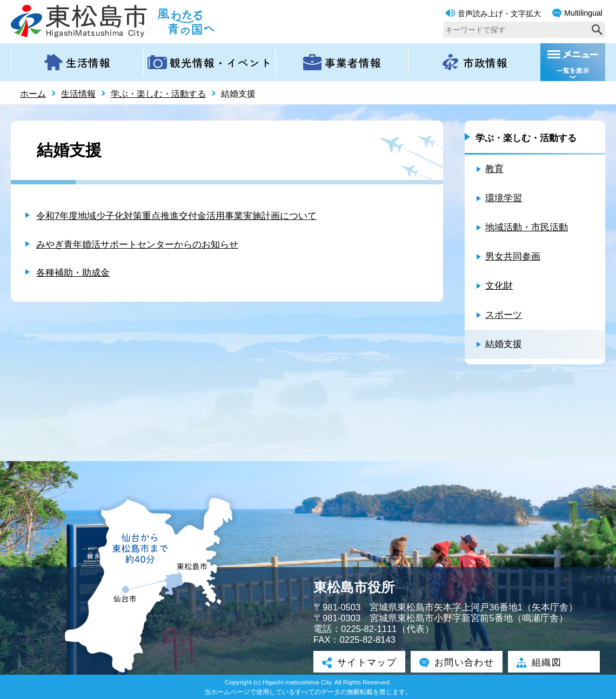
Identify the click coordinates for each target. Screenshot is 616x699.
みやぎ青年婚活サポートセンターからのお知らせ (137, 245)
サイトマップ (359, 663)
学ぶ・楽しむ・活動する (158, 94)
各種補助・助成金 (73, 273)
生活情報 (78, 94)
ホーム (33, 94)
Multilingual (577, 13)
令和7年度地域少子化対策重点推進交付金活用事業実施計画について (176, 216)
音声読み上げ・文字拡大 (493, 14)
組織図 (539, 663)
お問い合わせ (457, 663)
